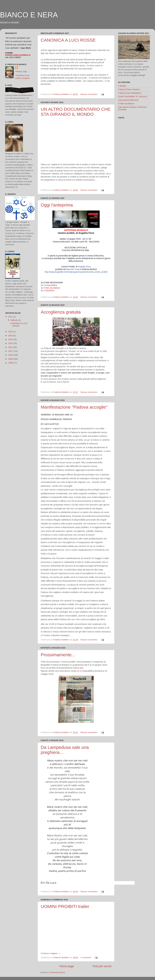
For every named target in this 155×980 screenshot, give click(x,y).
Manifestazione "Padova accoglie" (74, 407)
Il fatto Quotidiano (52, 288)
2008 (11, 363)
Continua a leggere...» (51, 953)
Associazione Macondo (128, 100)
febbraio (15, 320)
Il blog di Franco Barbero (129, 89)
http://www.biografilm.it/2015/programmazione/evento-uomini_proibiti (76, 272)
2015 (11, 336)
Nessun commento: (89, 94)
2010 (11, 355)
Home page (67, 966)
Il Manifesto (49, 291)
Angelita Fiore (84, 267)
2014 (11, 339)
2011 (11, 351)
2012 (11, 347)
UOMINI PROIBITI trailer (65, 906)
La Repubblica (50, 285)
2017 (11, 317)
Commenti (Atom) (57, 972)
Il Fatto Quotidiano (126, 104)
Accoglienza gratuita (61, 312)
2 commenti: (86, 957)
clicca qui (78, 668)
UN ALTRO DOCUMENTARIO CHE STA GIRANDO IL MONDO (76, 112)
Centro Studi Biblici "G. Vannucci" (133, 96)
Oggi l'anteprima (57, 205)
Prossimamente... (58, 655)
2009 (11, 359)
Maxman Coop (73, 269)
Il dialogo (122, 86)
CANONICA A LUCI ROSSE (68, 40)
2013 (11, 343)
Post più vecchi (102, 966)
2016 (11, 332)
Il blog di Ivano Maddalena (130, 93)
